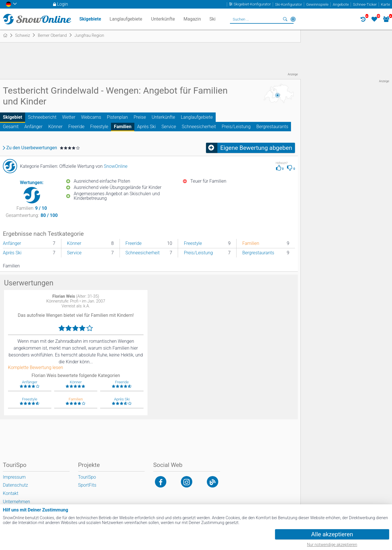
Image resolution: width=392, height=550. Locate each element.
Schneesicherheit (199, 127)
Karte (385, 4)
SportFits (87, 485)
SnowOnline (116, 166)
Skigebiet (13, 117)
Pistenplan (118, 117)
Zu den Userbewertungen (32, 148)
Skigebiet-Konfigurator (252, 4)
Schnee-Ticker (365, 4)
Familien (123, 127)
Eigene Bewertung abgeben (256, 148)
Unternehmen (16, 502)
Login (63, 4)
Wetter (69, 117)
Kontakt (11, 493)
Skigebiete (90, 19)
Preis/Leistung (236, 127)
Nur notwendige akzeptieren (332, 545)
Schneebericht (42, 117)
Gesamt (11, 127)
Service (169, 127)
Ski (213, 19)
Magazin (192, 19)
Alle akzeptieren (332, 534)
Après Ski (147, 127)
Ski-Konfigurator (288, 4)
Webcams (91, 117)
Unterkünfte (163, 117)
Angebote (341, 4)
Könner (55, 127)
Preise (140, 117)
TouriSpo (87, 477)
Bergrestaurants (272, 127)
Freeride (76, 127)
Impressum (14, 477)
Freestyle (99, 127)
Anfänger (33, 127)
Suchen (285, 19)
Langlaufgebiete (197, 117)
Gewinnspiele (317, 4)
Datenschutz (15, 485)
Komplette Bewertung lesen (36, 368)
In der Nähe (293, 19)
